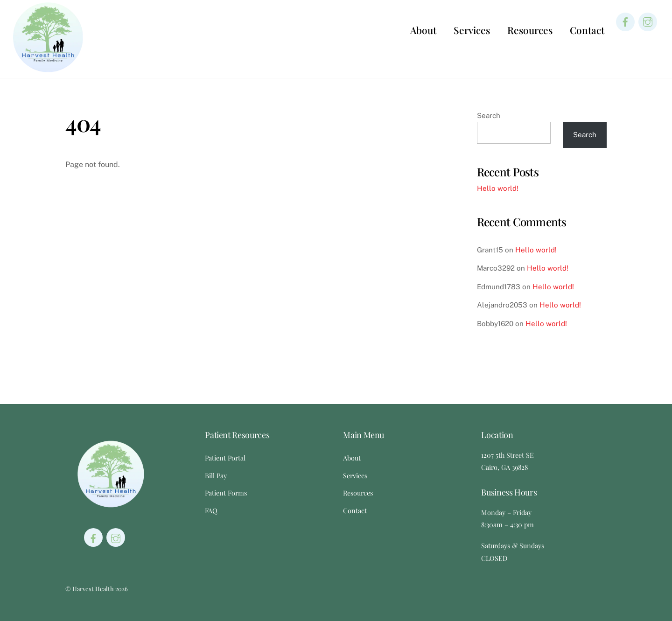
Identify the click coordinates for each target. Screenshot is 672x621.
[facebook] (625, 21)
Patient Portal (225, 458)
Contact (587, 30)
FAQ (211, 510)
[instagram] (648, 21)
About (423, 30)
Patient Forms (226, 493)
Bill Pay (216, 475)
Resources (530, 30)
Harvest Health (93, 589)
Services (472, 30)
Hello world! (498, 188)
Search (489, 115)
